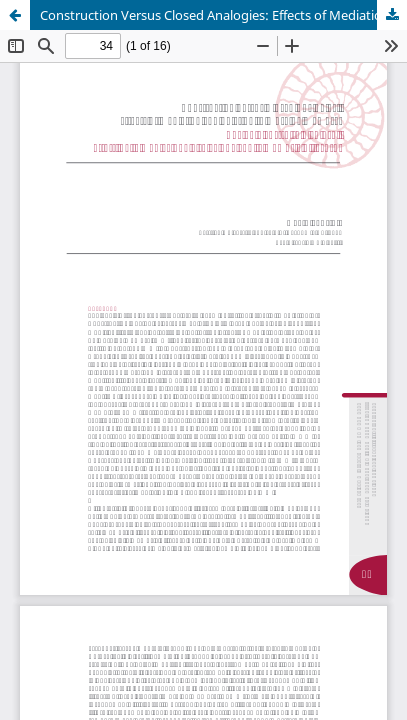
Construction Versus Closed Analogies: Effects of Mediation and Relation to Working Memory (223, 15)
